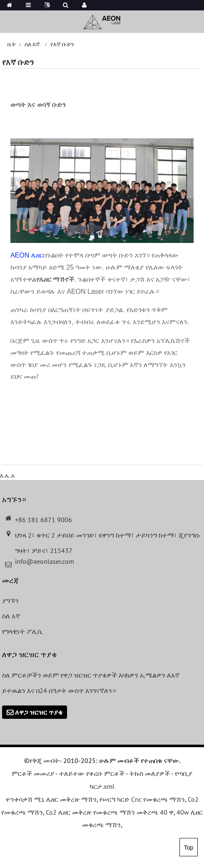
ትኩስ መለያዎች (150, 773)
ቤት (12, 44)
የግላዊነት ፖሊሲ (22, 631)
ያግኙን (10, 600)
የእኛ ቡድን (62, 44)
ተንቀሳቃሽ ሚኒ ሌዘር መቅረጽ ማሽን (51, 799)
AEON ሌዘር (27, 255)
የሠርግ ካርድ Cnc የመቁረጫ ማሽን (142, 799)
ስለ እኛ (32, 44)
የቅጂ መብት (45, 760)
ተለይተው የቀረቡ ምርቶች (92, 773)
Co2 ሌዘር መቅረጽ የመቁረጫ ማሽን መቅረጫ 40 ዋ (110, 812)
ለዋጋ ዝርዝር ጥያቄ (39, 712)
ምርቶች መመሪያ (33, 773)
